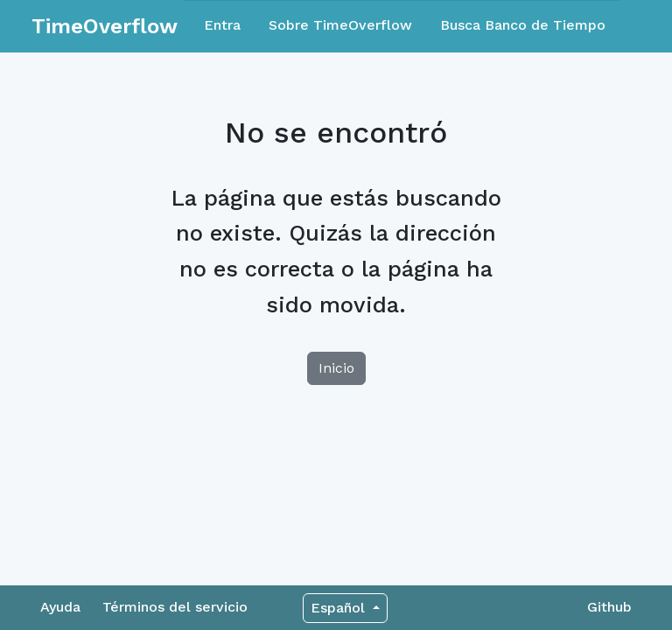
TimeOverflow (105, 26)
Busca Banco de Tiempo (523, 25)
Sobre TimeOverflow (340, 25)
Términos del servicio (175, 607)
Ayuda (60, 607)
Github (609, 607)
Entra (222, 25)
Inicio (336, 368)
